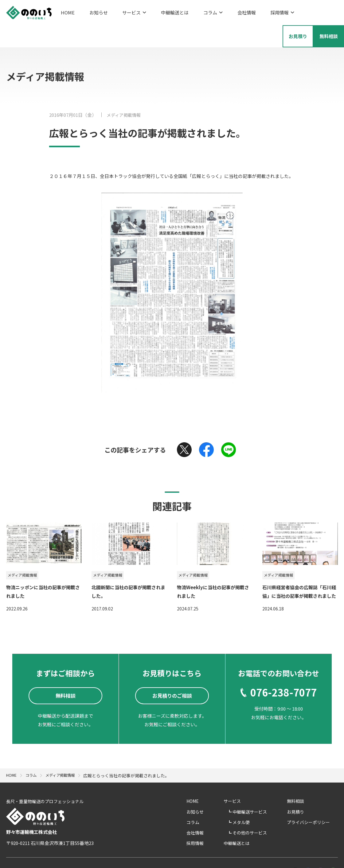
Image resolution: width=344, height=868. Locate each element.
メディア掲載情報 (125, 90)
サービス (123, 11)
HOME (68, 11)
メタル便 (259, 799)
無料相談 (303, 778)
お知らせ (93, 11)
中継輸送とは (158, 11)
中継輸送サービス (267, 788)
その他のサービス (267, 809)
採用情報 (250, 11)
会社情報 (220, 11)
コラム (191, 11)
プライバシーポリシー (316, 799)
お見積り (303, 788)
